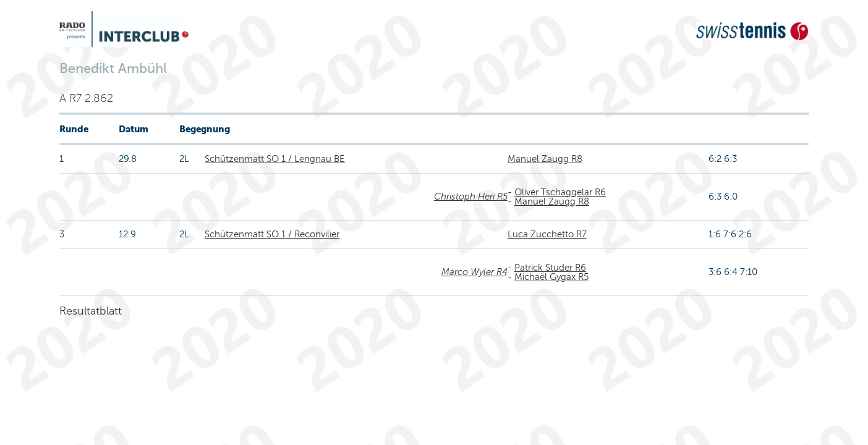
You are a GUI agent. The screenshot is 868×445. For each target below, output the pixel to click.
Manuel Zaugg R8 (545, 159)
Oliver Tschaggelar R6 (560, 192)
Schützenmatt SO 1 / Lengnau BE (275, 159)
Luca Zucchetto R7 (547, 234)
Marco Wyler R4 (474, 272)
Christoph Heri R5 (471, 197)
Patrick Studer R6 (550, 268)
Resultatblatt (91, 311)
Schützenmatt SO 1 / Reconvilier (272, 234)
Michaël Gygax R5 (551, 277)
